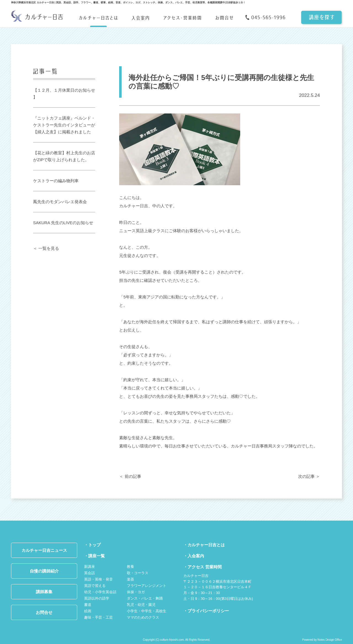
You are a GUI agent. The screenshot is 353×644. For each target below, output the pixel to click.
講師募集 (44, 592)
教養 (130, 567)
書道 (88, 605)
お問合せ (44, 612)
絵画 (88, 611)
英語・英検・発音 (98, 579)
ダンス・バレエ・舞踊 (145, 598)
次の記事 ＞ (309, 476)
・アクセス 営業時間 (203, 567)
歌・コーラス (138, 573)
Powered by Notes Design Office (322, 640)
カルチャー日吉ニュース (44, 550)
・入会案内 (194, 556)
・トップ (92, 545)
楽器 (130, 579)
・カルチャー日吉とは (204, 545)
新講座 (89, 567)
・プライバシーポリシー (206, 611)
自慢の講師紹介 (44, 571)
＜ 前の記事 (130, 476)
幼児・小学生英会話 (100, 592)
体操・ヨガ (136, 592)
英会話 (89, 573)
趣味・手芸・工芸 (98, 617)
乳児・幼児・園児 (141, 605)
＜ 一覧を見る (46, 248)
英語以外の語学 (97, 598)
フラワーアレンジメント (147, 586)
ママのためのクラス (143, 617)
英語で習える (95, 586)
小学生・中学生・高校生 (147, 611)
